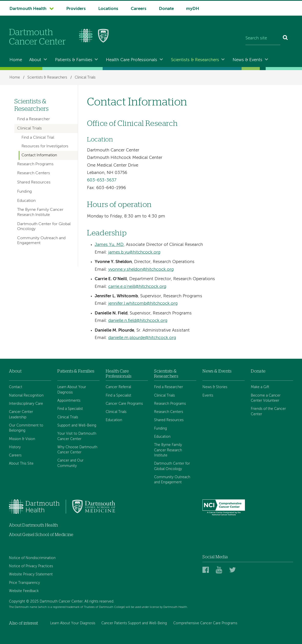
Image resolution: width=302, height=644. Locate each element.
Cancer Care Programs (124, 404)
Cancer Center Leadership (21, 414)
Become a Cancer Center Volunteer (266, 398)
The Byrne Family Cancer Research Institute (40, 212)
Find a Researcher (34, 119)
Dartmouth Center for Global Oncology (44, 227)
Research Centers (34, 173)
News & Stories (215, 387)
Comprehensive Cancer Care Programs (205, 623)
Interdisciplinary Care (26, 404)
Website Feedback (24, 591)
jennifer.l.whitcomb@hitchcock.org (143, 304)
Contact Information (39, 155)
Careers (139, 9)
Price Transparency (24, 583)
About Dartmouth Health (33, 525)
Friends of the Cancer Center (268, 411)
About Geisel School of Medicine (41, 535)
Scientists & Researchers (195, 60)
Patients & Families (74, 60)
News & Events (247, 60)
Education (26, 201)
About (35, 60)
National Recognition (26, 396)
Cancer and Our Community (70, 463)
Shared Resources (34, 182)
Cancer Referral (118, 387)
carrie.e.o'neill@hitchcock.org (137, 287)
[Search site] (263, 38)
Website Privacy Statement (31, 574)
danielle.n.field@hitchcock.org (138, 321)
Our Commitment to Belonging (26, 428)
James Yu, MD (109, 245)
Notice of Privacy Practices (31, 566)
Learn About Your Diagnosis (72, 390)
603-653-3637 (102, 180)
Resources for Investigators (45, 146)
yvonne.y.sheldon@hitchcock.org (141, 270)
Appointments (69, 401)
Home (16, 60)
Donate (166, 9)
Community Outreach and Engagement (41, 241)
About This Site (21, 464)
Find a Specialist (70, 409)
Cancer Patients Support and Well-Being (134, 623)
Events (208, 396)
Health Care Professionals (132, 60)
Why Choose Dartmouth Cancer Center (77, 450)
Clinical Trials (85, 78)
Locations (108, 9)
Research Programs (35, 164)
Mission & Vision (22, 439)
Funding (24, 192)
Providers (76, 9)
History (15, 447)
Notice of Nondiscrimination (32, 558)
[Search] (285, 38)
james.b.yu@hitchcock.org (134, 252)
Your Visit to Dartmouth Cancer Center (77, 436)
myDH (193, 9)
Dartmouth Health (28, 9)
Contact (16, 387)
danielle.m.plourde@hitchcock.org (142, 338)
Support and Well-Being (77, 425)
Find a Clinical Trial (38, 138)
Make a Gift (260, 387)
